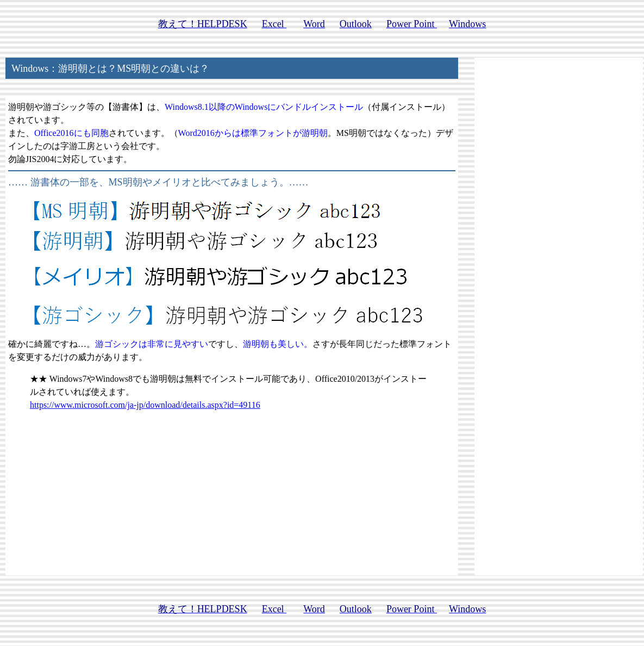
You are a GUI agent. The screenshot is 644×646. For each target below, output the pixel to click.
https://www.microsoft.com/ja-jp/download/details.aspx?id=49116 (145, 405)
